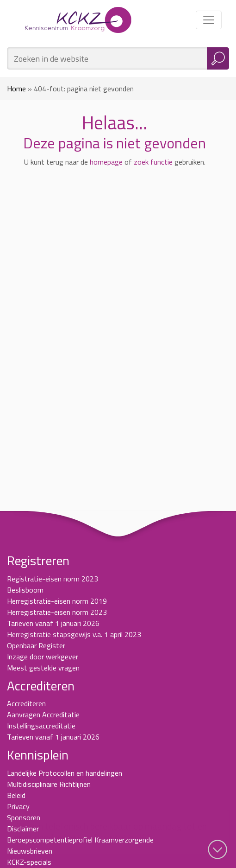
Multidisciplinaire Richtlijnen (49, 784)
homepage (106, 162)
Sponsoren (24, 817)
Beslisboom (25, 590)
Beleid (16, 795)
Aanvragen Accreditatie (43, 715)
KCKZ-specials (29, 862)
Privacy (18, 806)
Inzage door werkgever (43, 657)
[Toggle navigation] (209, 20)
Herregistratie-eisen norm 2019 (57, 601)
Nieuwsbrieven (30, 851)
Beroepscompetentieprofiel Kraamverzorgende (80, 840)
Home (16, 89)
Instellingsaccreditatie (41, 726)
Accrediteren (26, 703)
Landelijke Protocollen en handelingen (65, 773)
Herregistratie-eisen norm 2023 (57, 612)
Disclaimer (23, 829)
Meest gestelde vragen (43, 668)
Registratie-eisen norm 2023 (53, 579)
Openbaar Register (36, 645)
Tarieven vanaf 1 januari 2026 (53, 623)
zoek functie (153, 162)
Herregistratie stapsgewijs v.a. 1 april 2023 (74, 634)
